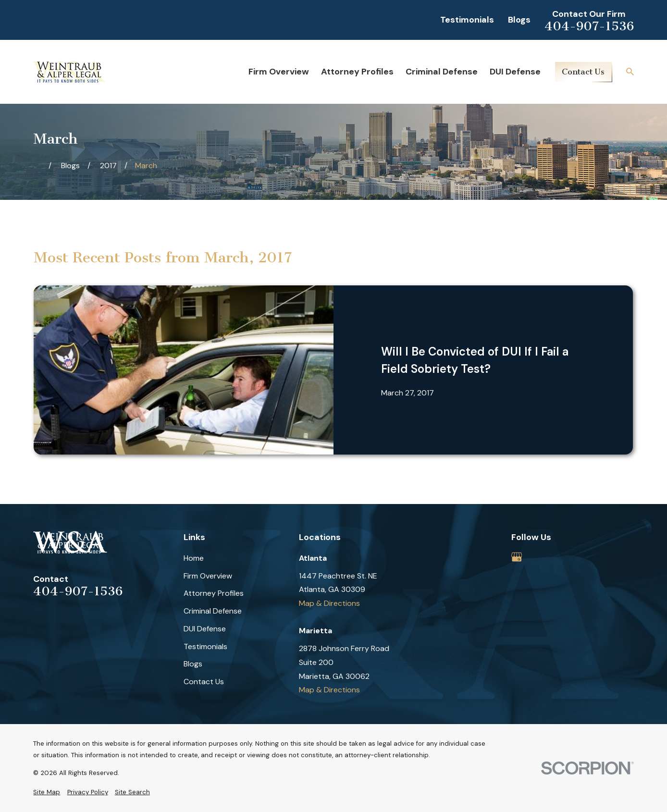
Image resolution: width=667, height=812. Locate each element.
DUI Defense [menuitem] (515, 72)
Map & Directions (329, 603)
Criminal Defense (213, 611)
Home (194, 558)
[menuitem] (47, 792)
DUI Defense (205, 629)
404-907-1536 (589, 26)
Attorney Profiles (214, 593)
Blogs (519, 20)
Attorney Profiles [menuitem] (357, 72)
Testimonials (467, 20)
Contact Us (583, 72)
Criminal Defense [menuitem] (442, 72)
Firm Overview (208, 576)
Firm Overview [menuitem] (279, 72)
